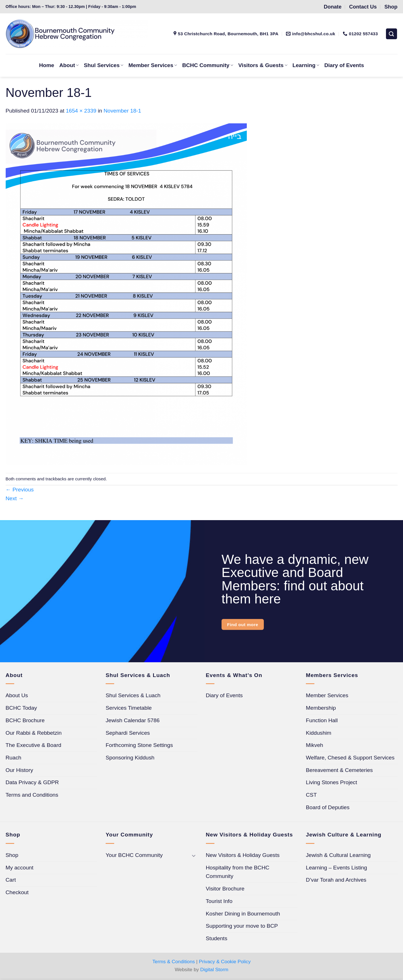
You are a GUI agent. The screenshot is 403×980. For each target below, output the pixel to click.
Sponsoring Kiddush (130, 758)
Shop (12, 855)
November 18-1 (122, 111)
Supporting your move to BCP (242, 926)
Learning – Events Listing (336, 868)
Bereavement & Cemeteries (339, 770)
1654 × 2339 (81, 111)
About (69, 65)
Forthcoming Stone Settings (139, 745)
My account (20, 868)
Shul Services (104, 65)
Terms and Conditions (32, 795)
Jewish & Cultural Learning (338, 855)
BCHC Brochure (25, 720)
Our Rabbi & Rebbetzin (34, 733)
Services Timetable (129, 708)
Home (46, 65)
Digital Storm (214, 969)
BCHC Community (207, 65)
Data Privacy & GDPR (32, 782)
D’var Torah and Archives (336, 880)
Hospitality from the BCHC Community (238, 872)
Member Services (153, 65)
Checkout (17, 892)
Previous (20, 490)
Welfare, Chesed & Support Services (350, 758)
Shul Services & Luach (133, 695)
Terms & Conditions (174, 962)
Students (217, 938)
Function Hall (322, 720)
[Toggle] (194, 855)
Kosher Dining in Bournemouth (243, 914)
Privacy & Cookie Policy (225, 962)
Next (15, 498)
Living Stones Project (331, 782)
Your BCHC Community (134, 855)
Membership (321, 708)
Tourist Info (219, 901)
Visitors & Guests (263, 65)
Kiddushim (319, 733)
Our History (19, 770)
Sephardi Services (128, 733)
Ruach (13, 758)
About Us (17, 695)
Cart (11, 880)
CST (311, 795)
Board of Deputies (328, 807)
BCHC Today (21, 708)
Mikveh (315, 745)
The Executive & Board (34, 745)
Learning (306, 65)
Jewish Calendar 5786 (133, 720)
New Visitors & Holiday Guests (243, 855)
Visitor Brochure (225, 889)
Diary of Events (344, 65)
